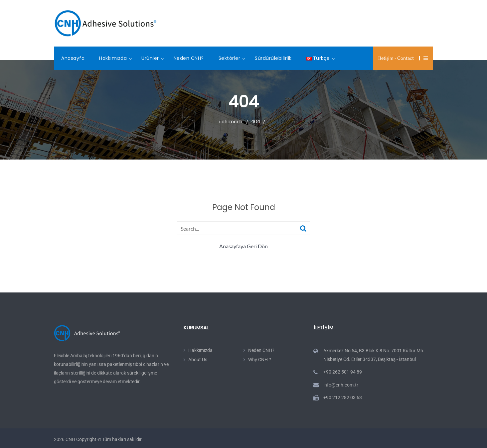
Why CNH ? (260, 360)
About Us (198, 360)
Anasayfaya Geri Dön (243, 246)
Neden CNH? (189, 58)
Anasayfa (73, 58)
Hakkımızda (113, 58)
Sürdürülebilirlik (273, 58)
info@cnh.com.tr (341, 385)
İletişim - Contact (396, 58)
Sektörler (230, 58)
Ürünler (150, 58)
